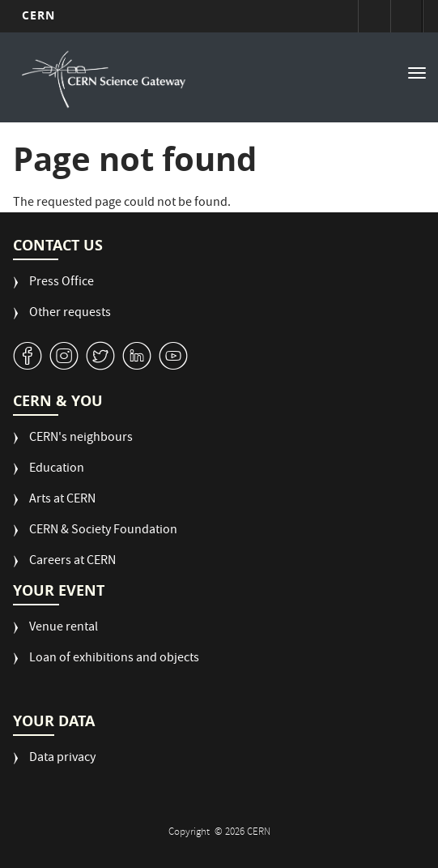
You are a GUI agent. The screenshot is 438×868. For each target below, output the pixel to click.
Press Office (62, 283)
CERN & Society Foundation (103, 531)
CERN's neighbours (81, 439)
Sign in (374, 16)
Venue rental (64, 629)
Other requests (70, 314)
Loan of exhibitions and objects (114, 659)
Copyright (190, 833)
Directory (406, 16)
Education (57, 470)
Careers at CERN (72, 562)
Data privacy (62, 759)
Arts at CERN (62, 500)
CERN (38, 15)
